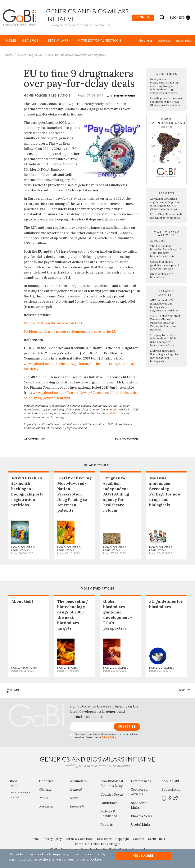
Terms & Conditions (79, 839)
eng (173, 17)
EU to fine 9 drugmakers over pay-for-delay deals (76, 55)
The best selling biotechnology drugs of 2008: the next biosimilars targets (165, 251)
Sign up (143, 18)
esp (182, 17)
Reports (107, 825)
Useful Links (141, 825)
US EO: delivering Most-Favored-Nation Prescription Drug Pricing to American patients (166, 323)
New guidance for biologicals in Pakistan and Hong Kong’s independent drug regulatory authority (164, 86)
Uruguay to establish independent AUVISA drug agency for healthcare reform (164, 340)
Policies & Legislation (29, 55)
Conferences (141, 781)
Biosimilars (60, 41)
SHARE (12, 691)
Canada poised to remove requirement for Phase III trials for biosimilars (166, 102)
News (43, 798)
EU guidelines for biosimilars (161, 276)
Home (11, 41)
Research (46, 807)
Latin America (21, 795)
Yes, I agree (143, 856)
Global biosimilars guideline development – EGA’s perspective (166, 265)
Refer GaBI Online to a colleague (97, 844)
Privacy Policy (109, 738)
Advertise (164, 41)
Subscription (184, 41)
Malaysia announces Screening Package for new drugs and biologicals (165, 356)
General (45, 790)
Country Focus (112, 795)
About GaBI (146, 41)
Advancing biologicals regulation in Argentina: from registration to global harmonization (165, 204)
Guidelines (109, 803)
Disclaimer (104, 839)
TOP (184, 691)
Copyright (122, 839)
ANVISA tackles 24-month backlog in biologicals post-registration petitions (164, 305)
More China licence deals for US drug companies (166, 216)
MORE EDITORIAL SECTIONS (101, 41)
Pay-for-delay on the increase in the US (54, 323)
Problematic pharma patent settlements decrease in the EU (70, 332)
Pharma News (142, 816)
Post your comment (125, 96)
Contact (138, 839)
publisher (111, 414)
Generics (32, 41)
